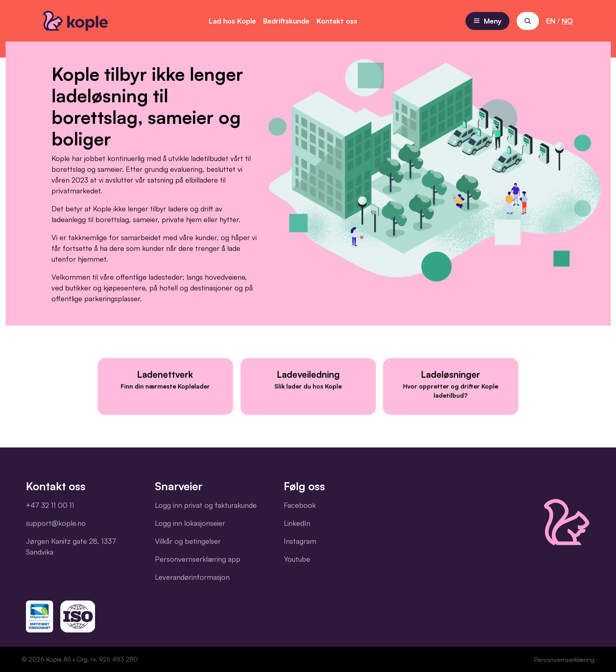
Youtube (297, 559)
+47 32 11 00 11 (50, 505)
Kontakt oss (337, 21)
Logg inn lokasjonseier (190, 523)
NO (567, 21)
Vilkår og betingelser (188, 541)
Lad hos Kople (232, 21)
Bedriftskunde (286, 21)
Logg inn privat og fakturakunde (206, 505)
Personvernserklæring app (198, 559)
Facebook (300, 505)
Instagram (300, 541)
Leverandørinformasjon (192, 577)
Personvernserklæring (564, 660)
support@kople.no (56, 523)
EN (551, 21)
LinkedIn (297, 523)
